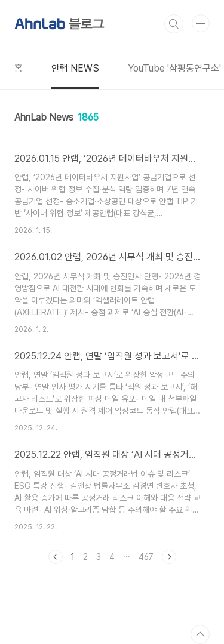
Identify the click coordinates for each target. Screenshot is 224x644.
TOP (200, 634)
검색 (174, 24)
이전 (56, 557)
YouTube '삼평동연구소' (174, 68)
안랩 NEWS (75, 68)
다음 (169, 557)
